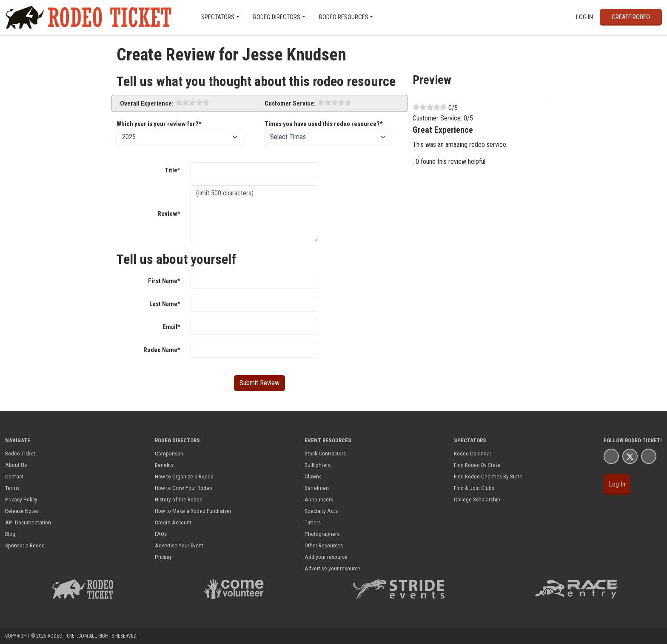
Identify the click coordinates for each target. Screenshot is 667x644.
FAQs (161, 534)
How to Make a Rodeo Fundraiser (193, 511)
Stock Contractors (325, 453)
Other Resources (324, 545)
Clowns (313, 476)
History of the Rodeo (179, 499)
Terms (12, 488)
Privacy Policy (21, 499)
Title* (172, 170)
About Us (16, 465)
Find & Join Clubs (474, 488)
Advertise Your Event (179, 545)
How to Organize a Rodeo (184, 476)
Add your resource (326, 557)
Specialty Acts (321, 511)
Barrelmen (317, 488)
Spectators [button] (218, 17)
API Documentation (28, 522)
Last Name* (165, 304)
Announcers (319, 499)
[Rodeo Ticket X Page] (630, 456)
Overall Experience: (147, 103)
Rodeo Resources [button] (344, 17)
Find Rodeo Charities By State (488, 476)
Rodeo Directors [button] (277, 17)
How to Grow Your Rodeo (184, 488)
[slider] (192, 102)
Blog (10, 534)
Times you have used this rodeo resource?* (324, 124)
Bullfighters (318, 465)
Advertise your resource (332, 568)
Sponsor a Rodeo (25, 545)
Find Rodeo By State (477, 465)
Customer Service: (290, 103)
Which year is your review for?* (159, 124)
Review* (169, 214)
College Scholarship (477, 499)
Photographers (322, 534)
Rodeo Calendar (473, 453)
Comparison (169, 453)
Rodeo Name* (162, 350)
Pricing (163, 557)
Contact (14, 476)
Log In (584, 17)
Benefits (164, 465)
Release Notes (22, 511)
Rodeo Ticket (20, 453)
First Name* (164, 281)
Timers (313, 522)
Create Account (173, 522)
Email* (171, 327)
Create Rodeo (631, 17)
